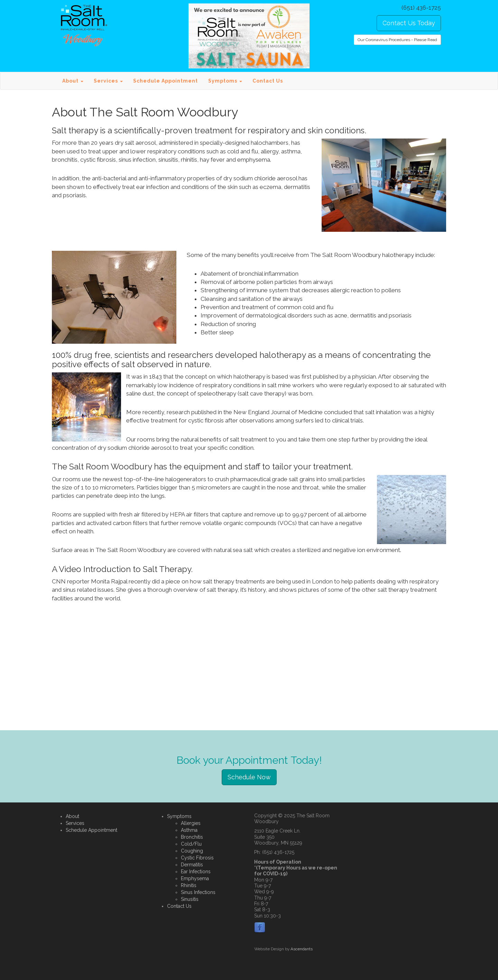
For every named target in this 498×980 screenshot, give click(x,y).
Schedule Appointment (165, 81)
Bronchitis (192, 837)
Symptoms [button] (225, 81)
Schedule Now (249, 777)
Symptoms (179, 816)
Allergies (191, 823)
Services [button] (108, 81)
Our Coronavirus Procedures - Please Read (397, 40)
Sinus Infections (198, 892)
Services (75, 823)
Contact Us (268, 81)
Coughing (192, 851)
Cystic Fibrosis (197, 858)
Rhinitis (189, 885)
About (72, 816)
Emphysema (195, 878)
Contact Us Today (409, 23)
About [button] (73, 81)
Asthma (189, 830)
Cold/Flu (191, 844)
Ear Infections (196, 872)
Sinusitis (190, 899)
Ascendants (302, 949)
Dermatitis (192, 865)
